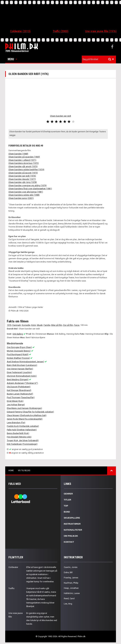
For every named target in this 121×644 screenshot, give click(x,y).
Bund (67, 512)
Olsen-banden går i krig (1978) (23, 182)
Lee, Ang (68, 604)
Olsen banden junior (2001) (21, 198)
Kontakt (69, 542)
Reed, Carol (69, 598)
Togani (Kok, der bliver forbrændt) (23, 440)
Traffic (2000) (61, 31)
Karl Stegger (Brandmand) (19, 390)
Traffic (11, 588)
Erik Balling (18, 334)
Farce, (77, 325)
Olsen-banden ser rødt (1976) (22, 176)
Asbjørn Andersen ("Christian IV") (22, 383)
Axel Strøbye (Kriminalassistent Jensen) (25, 362)
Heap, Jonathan (71, 588)
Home (11, 470)
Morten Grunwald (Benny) (19, 351)
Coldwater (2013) (20, 31)
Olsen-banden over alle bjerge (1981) (26, 192)
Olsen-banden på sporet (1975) (23, 173)
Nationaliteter (73, 530)
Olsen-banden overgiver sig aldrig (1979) (28, 185)
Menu (12, 59)
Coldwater (13, 567)
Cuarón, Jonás (71, 567)
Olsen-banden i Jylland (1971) (22, 160)
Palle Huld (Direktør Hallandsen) (22, 430)
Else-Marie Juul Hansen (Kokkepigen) (24, 408)
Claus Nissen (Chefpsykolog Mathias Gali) (27, 415)
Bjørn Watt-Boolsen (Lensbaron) (22, 365)
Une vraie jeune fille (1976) (101, 31)
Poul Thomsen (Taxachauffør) (21, 397)
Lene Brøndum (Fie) (16, 423)
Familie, (47, 325)
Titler (68, 500)
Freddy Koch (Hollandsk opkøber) (23, 426)
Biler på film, (57, 325)
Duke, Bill (68, 572)
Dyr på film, (68, 325)
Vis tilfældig (24, 470)
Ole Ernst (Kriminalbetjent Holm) (22, 376)
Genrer (68, 494)
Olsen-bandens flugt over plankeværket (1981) (30, 189)
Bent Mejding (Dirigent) (18, 380)
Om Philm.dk (71, 536)
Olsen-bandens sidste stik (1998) (24, 195)
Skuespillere (72, 518)
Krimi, (34, 325)
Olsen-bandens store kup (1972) (24, 163)
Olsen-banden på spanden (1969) (24, 157)
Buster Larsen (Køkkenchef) (20, 394)
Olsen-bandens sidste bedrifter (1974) (26, 170)
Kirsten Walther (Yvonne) (18, 358)
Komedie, (26, 325)
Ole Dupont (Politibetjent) (19, 387)
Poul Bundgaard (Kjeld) (18, 354)
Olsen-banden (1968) (18, 154)
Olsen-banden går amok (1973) (23, 166)
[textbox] (100, 59)
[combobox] (99, 59)
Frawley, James (71, 578)
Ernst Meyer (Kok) (15, 401)
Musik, (40, 325)
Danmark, (17, 325)
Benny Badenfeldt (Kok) (18, 433)
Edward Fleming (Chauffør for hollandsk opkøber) (30, 412)
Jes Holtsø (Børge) (16, 405)
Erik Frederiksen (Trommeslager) (22, 444)
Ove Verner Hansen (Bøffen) (20, 369)
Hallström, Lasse (72, 593)
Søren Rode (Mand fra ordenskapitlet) (25, 419)
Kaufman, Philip (71, 583)
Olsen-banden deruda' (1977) (22, 179)
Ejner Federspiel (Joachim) (19, 372)
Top (66, 506)
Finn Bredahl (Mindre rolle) (19, 437)
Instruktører (72, 524)
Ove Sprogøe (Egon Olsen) (19, 347)
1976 (9, 325)
